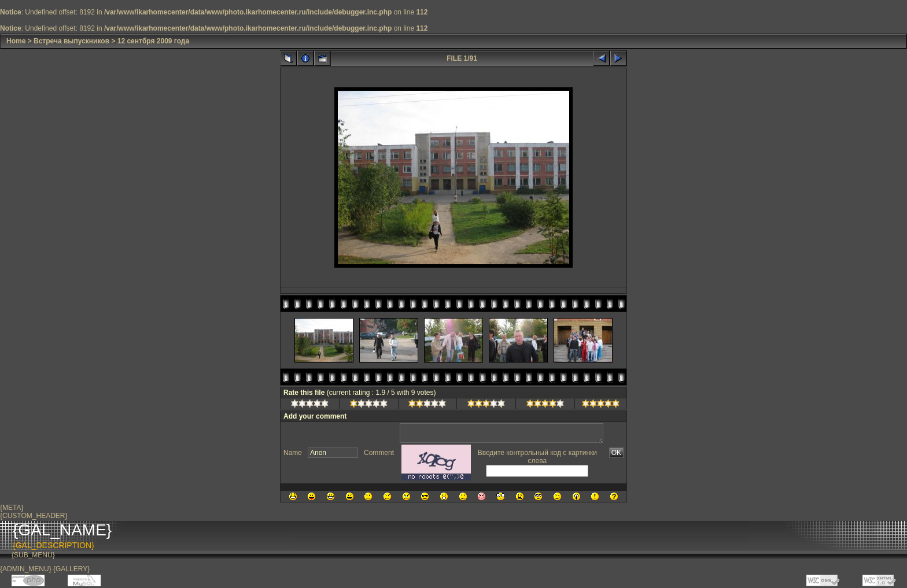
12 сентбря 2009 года (153, 41)
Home (16, 41)
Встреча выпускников (71, 41)
